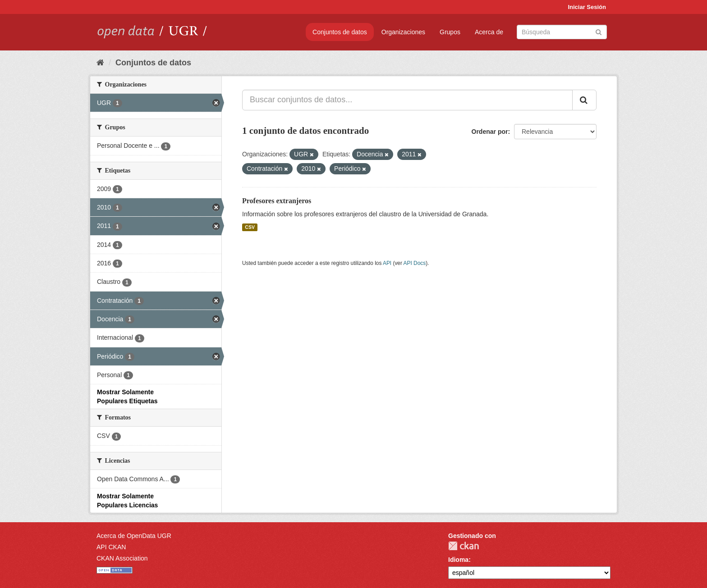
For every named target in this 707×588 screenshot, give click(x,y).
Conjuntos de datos (340, 32)
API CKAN (111, 547)
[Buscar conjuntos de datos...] (407, 100)
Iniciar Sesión (587, 7)
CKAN (464, 546)
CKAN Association (122, 558)
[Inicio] (100, 63)
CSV (250, 227)
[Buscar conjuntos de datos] (562, 32)
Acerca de (489, 32)
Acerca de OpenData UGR (134, 536)
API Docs (415, 263)
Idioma (458, 560)
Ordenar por (490, 132)
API (387, 263)
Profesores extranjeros (277, 201)
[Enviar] (599, 31)
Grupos (450, 32)
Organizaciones (403, 32)
